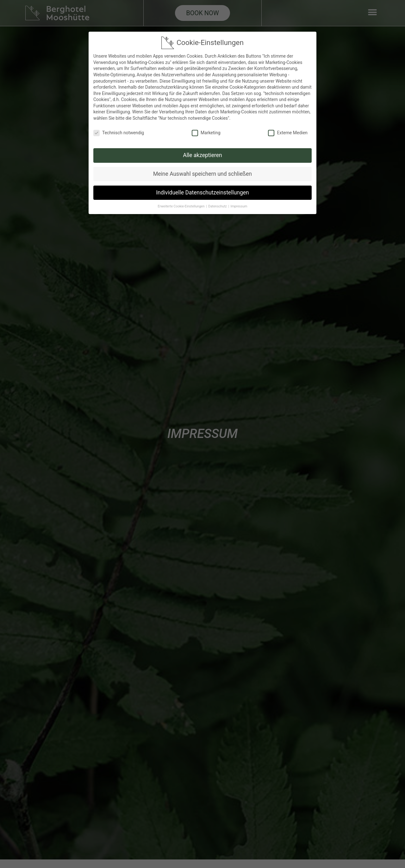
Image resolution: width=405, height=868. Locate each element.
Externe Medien (288, 132)
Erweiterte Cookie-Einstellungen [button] (182, 205)
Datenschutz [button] (218, 205)
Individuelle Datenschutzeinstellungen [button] (202, 191)
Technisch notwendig (119, 132)
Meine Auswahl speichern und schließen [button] (202, 173)
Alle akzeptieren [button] (202, 154)
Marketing (206, 132)
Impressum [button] (239, 205)
